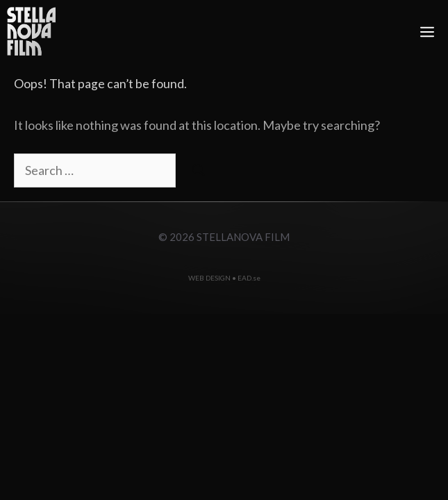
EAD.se (249, 278)
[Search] (199, 170)
